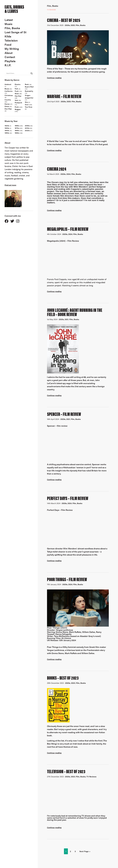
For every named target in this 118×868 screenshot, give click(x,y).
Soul (27, 104)
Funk (17, 91)
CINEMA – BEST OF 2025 (64, 20)
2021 (67, 319)
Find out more (10, 185)
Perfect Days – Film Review (68, 498)
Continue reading (54, 78)
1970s (17, 128)
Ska (26, 102)
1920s (7, 126)
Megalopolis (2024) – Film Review (63, 241)
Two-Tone (29, 107)
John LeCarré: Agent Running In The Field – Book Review (75, 312)
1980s (17, 130)
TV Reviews (51, 10)
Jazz (16, 100)
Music (9, 24)
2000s (27, 126)
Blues (7, 89)
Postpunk (18, 103)
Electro (18, 84)
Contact (10, 57)
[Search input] (18, 73)
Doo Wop (8, 109)
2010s (27, 128)
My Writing (12, 49)
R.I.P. (8, 65)
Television (11, 40)
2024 (68, 174)
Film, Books (12, 28)
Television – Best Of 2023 (66, 771)
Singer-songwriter (29, 97)
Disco (7, 106)
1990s (17, 133)
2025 (73, 25)
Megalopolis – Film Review (68, 229)
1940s (7, 130)
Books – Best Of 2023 (63, 678)
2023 (73, 683)
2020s (27, 130)
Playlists (10, 61)
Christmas (9, 95)
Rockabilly (29, 91)
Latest (9, 20)
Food (8, 44)
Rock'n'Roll (29, 87)
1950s (7, 133)
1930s (7, 128)
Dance (7, 104)
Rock (27, 84)
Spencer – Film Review (64, 414)
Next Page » (85, 851)
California (9, 91)
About (9, 53)
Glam (17, 93)
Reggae (18, 109)
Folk (16, 89)
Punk (17, 107)
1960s (17, 126)
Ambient (8, 84)
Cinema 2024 (57, 169)
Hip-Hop (18, 96)
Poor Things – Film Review (67, 579)
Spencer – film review (57, 426)
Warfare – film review (64, 96)
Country (8, 100)
